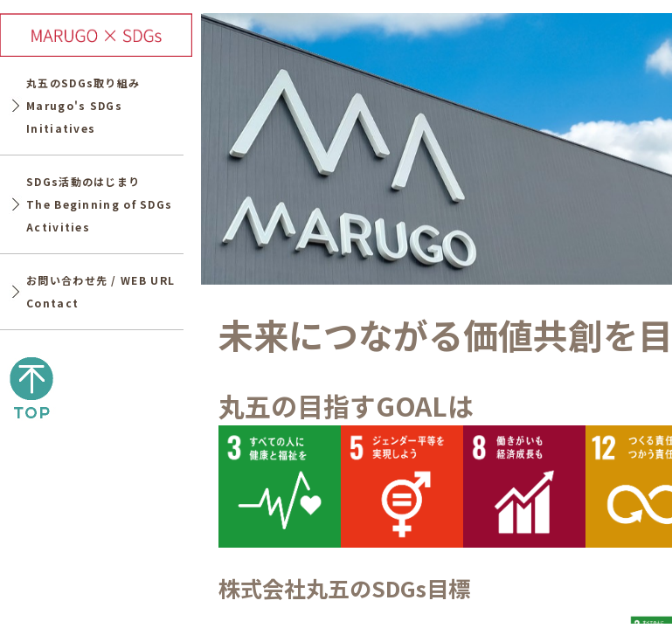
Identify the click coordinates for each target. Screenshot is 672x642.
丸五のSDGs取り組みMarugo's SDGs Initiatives (83, 106)
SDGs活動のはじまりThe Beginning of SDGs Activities (99, 204)
